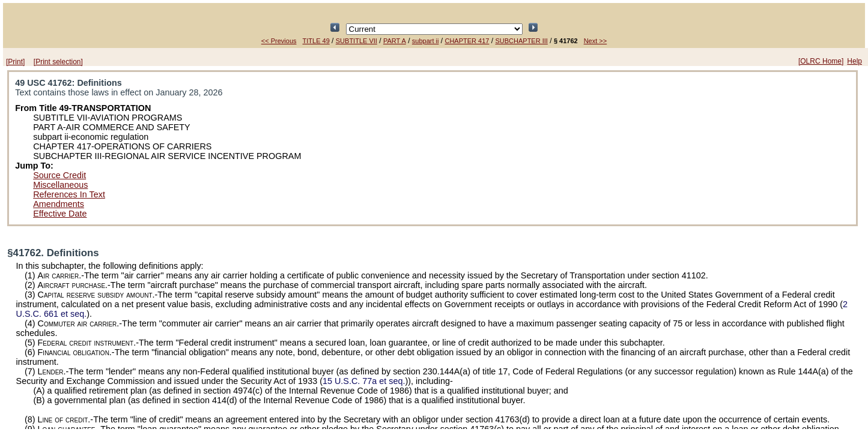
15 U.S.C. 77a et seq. (364, 381)
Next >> (596, 41)
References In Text (69, 194)
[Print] (15, 62)
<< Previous (279, 41)
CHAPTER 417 (467, 41)
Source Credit (59, 175)
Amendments (59, 204)
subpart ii (426, 41)
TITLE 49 (316, 41)
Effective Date (60, 214)
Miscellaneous (60, 185)
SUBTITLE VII (357, 41)
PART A (395, 41)
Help (854, 61)
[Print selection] (58, 62)
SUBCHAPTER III (521, 41)
